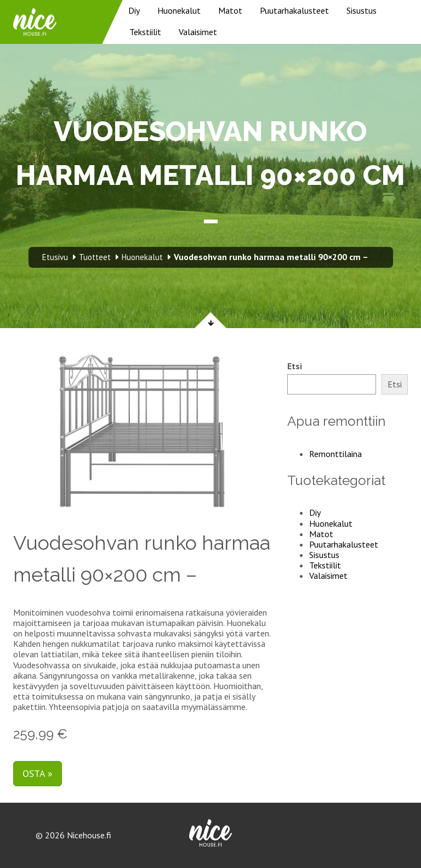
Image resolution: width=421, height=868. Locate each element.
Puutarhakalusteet (294, 10)
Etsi (295, 366)
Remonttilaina (335, 454)
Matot (230, 10)
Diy (134, 10)
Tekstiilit (145, 32)
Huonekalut (179, 10)
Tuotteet (95, 257)
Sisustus (362, 10)
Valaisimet (198, 32)
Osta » (38, 773)
